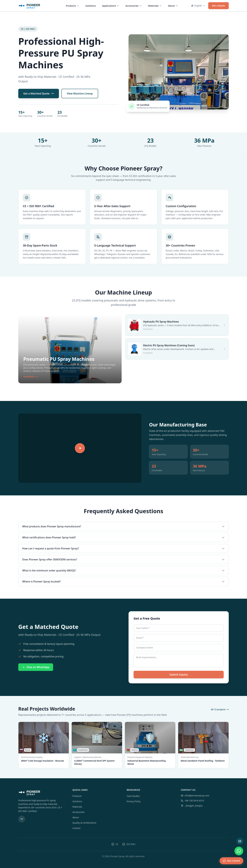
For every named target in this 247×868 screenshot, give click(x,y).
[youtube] (22, 819)
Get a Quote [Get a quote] (231, 861)
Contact (76, 828)
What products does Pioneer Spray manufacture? (123, 526)
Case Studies (133, 796)
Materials (155, 6)
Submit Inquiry (179, 675)
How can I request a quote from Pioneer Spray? (123, 548)
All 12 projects (220, 709)
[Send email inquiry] (240, 841)
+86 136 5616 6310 (194, 801)
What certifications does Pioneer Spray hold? (123, 537)
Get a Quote (218, 6)
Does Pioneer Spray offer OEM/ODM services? (123, 559)
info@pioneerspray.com (197, 796)
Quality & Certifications (84, 823)
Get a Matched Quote (39, 94)
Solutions (91, 6)
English (198, 6)
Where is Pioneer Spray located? (123, 582)
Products (72, 6)
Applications (111, 6)
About (173, 6)
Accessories (134, 6)
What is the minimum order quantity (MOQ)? (123, 570)
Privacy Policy (134, 801)
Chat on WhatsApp (36, 667)
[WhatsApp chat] (239, 851)
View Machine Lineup (80, 94)
